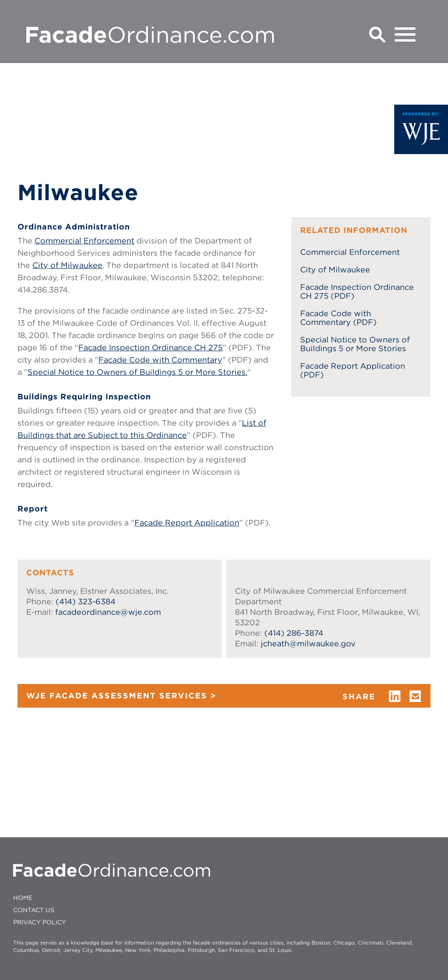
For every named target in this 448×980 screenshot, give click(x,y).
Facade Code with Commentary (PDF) (338, 318)
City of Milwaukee (67, 265)
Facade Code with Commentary (160, 360)
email (416, 696)
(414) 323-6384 (86, 601)
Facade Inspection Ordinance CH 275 (150, 347)
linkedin (395, 696)
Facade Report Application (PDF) (353, 370)
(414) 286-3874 (294, 633)
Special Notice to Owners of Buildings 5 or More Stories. (137, 372)
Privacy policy (40, 922)
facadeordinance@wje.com (108, 612)
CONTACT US (34, 910)
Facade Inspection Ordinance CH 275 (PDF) (357, 292)
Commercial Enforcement (84, 241)
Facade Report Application (187, 523)
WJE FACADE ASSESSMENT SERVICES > (121, 696)
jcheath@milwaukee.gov (308, 643)
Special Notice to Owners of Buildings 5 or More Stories (355, 344)
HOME (23, 898)
